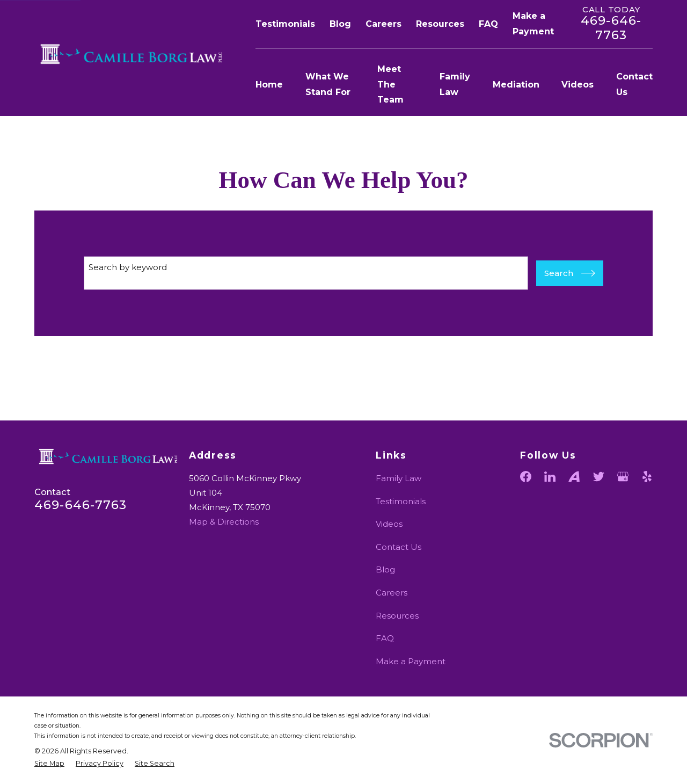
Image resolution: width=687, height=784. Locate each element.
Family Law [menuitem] (455, 84)
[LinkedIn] (550, 477)
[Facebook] (526, 477)
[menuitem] (49, 764)
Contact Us (399, 547)
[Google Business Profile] (623, 477)
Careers (383, 24)
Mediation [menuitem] (516, 85)
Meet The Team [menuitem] (390, 85)
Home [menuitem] (269, 85)
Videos (389, 524)
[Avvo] (574, 477)
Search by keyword (128, 267)
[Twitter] (599, 477)
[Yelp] (647, 477)
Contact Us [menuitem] (634, 84)
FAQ (488, 24)
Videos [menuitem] (578, 85)
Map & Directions (224, 522)
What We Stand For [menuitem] (328, 84)
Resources (440, 24)
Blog (340, 24)
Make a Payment (411, 661)
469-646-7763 (611, 28)
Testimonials (285, 24)
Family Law (399, 478)
